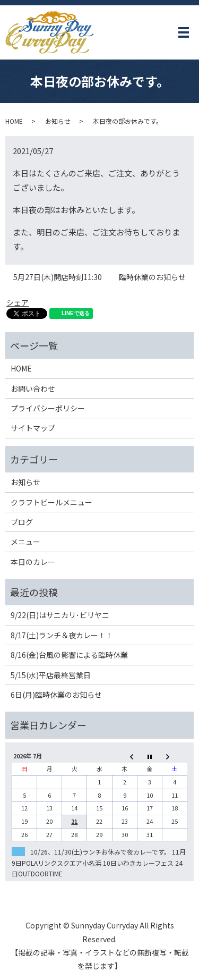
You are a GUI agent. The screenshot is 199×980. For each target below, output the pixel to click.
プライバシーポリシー (48, 408)
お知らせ (58, 121)
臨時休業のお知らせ (152, 277)
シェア (18, 302)
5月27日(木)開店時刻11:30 (58, 277)
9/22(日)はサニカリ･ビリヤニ (60, 615)
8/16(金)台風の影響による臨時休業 (69, 655)
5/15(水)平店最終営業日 (51, 675)
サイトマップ (33, 428)
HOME (14, 121)
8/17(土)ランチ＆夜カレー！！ (62, 635)
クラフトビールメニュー (51, 502)
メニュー (25, 542)
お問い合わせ (33, 388)
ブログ (22, 522)
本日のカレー (33, 562)
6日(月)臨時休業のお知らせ (56, 695)
